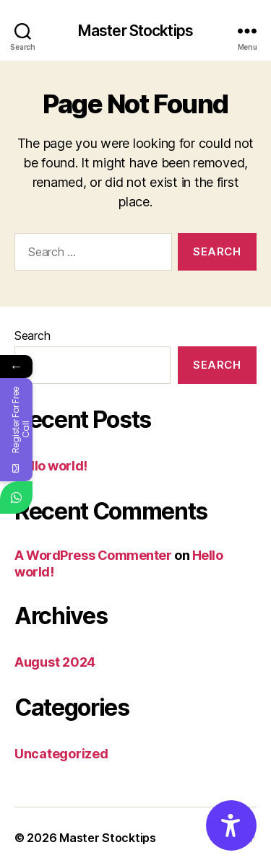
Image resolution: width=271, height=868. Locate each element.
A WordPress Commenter (93, 555)
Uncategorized (61, 754)
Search (32, 336)
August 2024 (55, 662)
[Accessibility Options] (231, 825)
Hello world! (51, 466)
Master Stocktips (135, 31)
